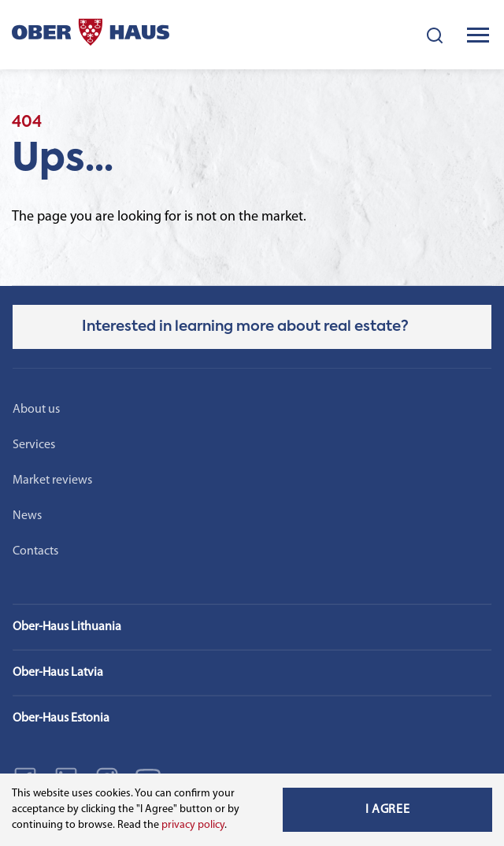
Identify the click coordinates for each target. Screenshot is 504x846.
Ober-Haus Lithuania (67, 627)
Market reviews (52, 481)
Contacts (35, 551)
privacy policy (193, 825)
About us (36, 410)
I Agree (387, 810)
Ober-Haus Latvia (58, 673)
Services (34, 445)
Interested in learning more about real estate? (245, 327)
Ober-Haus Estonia (61, 718)
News (27, 516)
